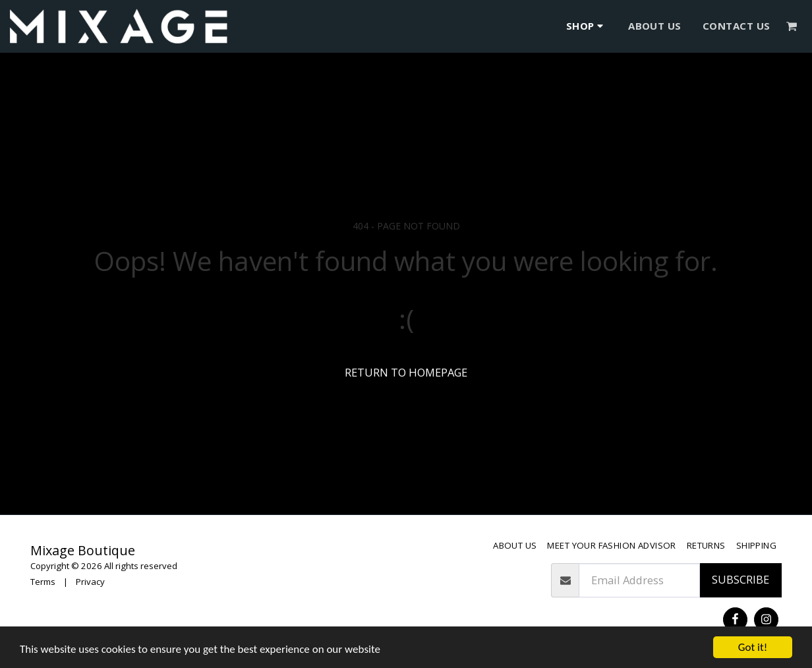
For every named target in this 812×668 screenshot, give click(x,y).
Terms (43, 582)
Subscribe (740, 579)
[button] (792, 26)
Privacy (90, 582)
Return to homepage (406, 372)
